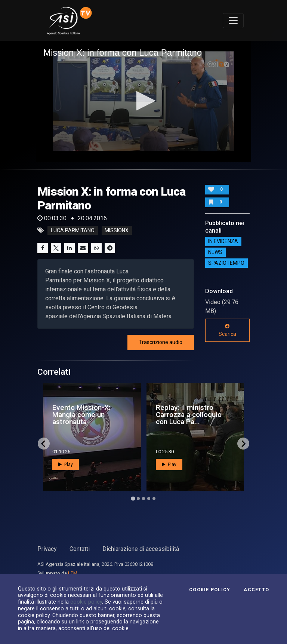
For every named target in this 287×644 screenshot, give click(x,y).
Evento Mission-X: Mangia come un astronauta (81, 415)
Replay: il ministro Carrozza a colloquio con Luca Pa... (189, 415)
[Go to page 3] (143, 499)
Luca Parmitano (73, 230)
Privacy (47, 549)
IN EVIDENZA (223, 242)
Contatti (80, 549)
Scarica (227, 330)
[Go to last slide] (44, 444)
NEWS (215, 252)
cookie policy (86, 602)
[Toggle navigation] (233, 21)
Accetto (256, 590)
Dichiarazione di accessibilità (141, 549)
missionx (117, 230)
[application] (143, 101)
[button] (144, 101)
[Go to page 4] (149, 499)
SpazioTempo (226, 263)
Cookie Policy (210, 590)
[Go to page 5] (154, 499)
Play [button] (66, 464)
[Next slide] (243, 444)
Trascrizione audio (161, 342)
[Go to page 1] (133, 499)
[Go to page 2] (138, 499)
